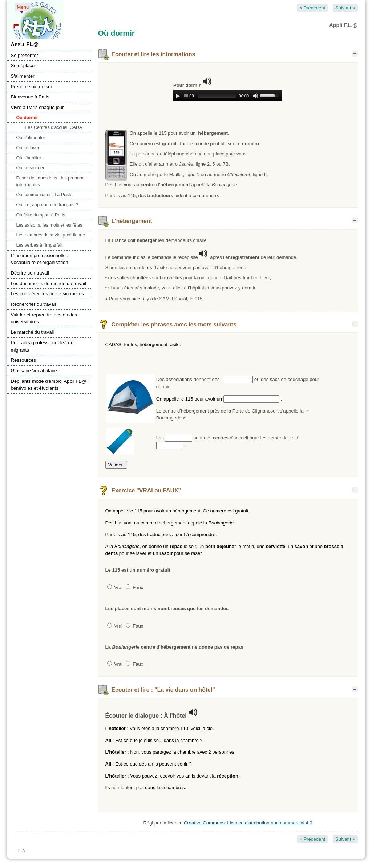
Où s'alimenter (31, 138)
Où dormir (27, 118)
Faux (135, 587)
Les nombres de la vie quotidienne (51, 235)
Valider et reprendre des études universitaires (44, 318)
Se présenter (25, 55)
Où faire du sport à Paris (41, 215)
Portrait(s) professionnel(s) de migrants (42, 346)
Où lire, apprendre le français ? (47, 205)
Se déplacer (24, 66)
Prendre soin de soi (31, 87)
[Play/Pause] (178, 96)
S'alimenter (23, 76)
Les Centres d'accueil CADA (54, 127)
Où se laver (28, 148)
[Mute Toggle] (255, 96)
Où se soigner (31, 168)
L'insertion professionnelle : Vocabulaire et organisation (40, 259)
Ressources (23, 360)
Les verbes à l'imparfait (40, 245)
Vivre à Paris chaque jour (37, 107)
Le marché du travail (33, 332)
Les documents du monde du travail (49, 283)
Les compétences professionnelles (47, 294)
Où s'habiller (29, 158)
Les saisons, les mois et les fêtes (49, 225)
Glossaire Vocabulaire (34, 371)
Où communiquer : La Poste (45, 195)
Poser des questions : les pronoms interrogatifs (51, 181)
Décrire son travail (30, 273)
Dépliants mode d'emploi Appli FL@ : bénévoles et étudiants (50, 385)
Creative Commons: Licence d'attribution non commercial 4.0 (248, 823)
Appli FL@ (25, 44)
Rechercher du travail (34, 304)
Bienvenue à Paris (30, 97)
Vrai (115, 587)
